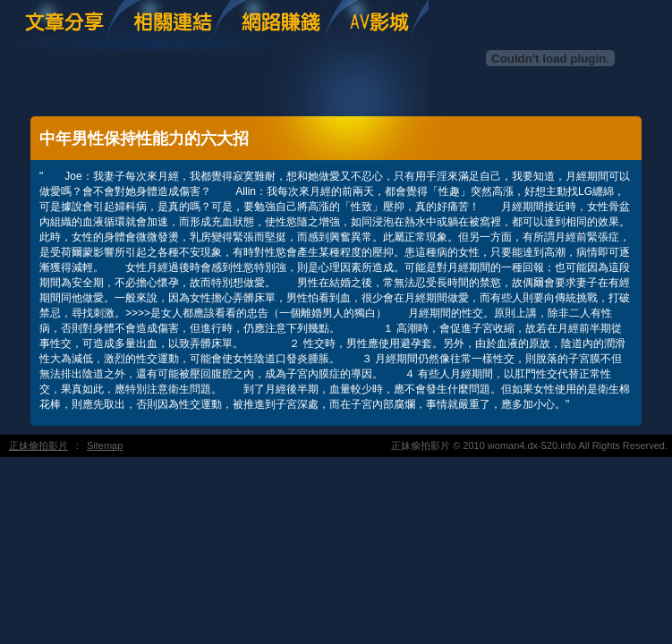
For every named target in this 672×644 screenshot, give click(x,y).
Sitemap (105, 445)
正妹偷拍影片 (38, 445)
